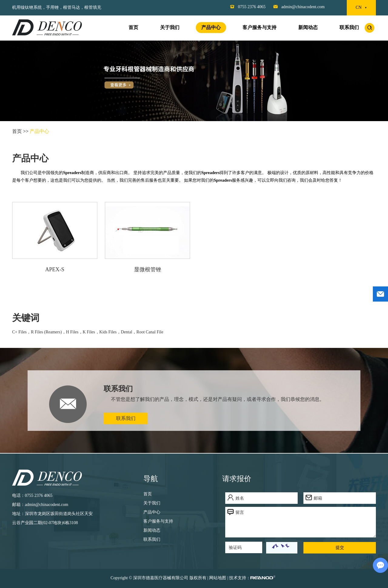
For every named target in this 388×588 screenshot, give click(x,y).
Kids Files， (110, 332)
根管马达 (72, 7)
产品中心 (211, 27)
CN (361, 8)
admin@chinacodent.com (303, 7)
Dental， (129, 332)
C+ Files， (22, 332)
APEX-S (55, 269)
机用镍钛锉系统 (27, 7)
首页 (133, 27)
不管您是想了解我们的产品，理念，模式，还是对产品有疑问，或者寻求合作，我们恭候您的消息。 (218, 399)
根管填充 (93, 7)
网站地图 (218, 578)
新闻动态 (308, 27)
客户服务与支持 (259, 27)
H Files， (74, 332)
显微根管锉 (148, 269)
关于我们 (170, 27)
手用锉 (52, 7)
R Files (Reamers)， (48, 332)
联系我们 (349, 27)
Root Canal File (150, 332)
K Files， (91, 332)
